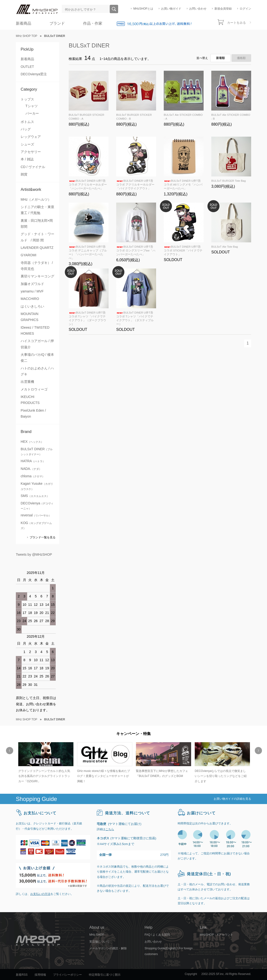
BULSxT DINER (89, 45)
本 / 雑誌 (27, 159)
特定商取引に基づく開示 (105, 975)
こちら (110, 829)
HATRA (33, 461)
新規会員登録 (223, 9)
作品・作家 (93, 23)
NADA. (31, 469)
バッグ (26, 129)
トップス (27, 99)
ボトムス (27, 122)
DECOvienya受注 (34, 74)
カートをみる (237, 23)
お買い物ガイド (171, 9)
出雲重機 (27, 382)
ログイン (245, 9)
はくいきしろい (32, 306)
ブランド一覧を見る (42, 537)
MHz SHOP (97, 935)
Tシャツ (32, 106)
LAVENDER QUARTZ (37, 248)
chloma (33, 476)
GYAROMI (28, 255)
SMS (35, 496)
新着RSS (22, 975)
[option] (45, 763)
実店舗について (99, 942)
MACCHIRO (30, 299)
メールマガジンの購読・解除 (108, 948)
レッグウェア (31, 137)
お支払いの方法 (40, 894)
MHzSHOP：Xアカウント (216, 935)
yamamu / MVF (32, 291)
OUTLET (27, 67)
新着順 (220, 58)
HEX (32, 442)
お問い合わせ (198, 9)
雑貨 (24, 174)
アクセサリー (31, 152)
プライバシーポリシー (67, 975)
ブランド (57, 23)
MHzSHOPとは (143, 9)
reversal (36, 515)
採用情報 (40, 975)
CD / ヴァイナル (33, 167)
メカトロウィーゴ (34, 389)
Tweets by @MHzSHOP (34, 554)
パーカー (32, 113)
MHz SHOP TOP (27, 36)
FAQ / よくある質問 (157, 935)
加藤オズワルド (32, 284)
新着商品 (24, 23)
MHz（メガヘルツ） (36, 199)
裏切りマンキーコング (37, 276)
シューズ (27, 144)
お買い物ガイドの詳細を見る (232, 799)
